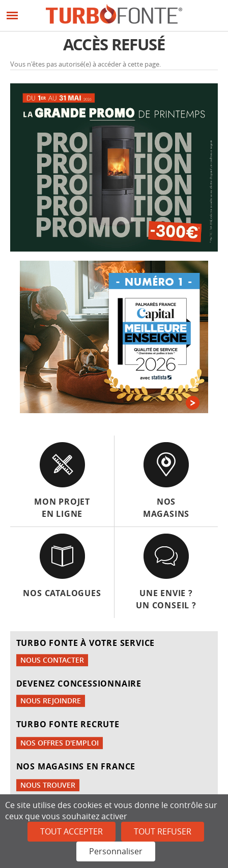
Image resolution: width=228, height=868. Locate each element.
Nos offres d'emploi (60, 743)
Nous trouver (48, 785)
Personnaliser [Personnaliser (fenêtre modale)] (116, 851)
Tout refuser (163, 831)
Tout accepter (72, 831)
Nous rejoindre (51, 701)
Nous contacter (52, 660)
